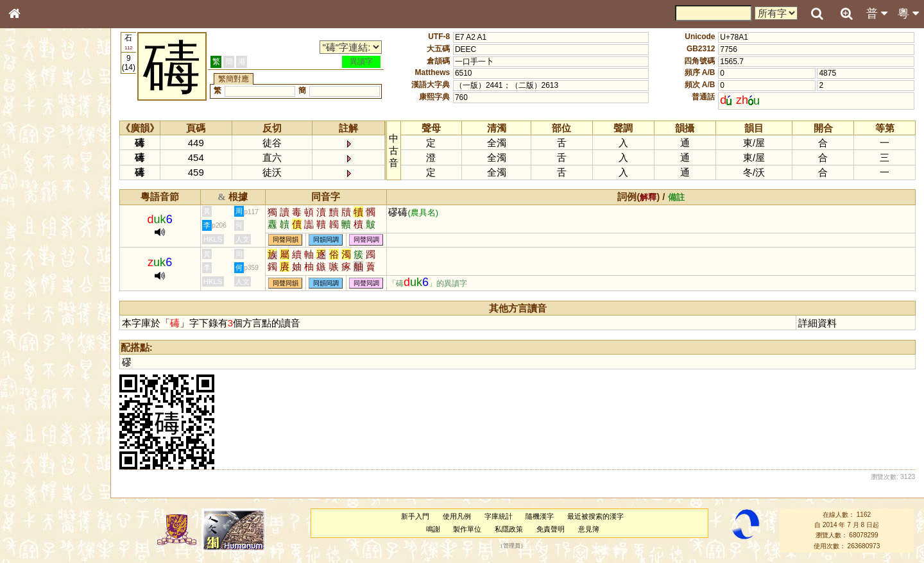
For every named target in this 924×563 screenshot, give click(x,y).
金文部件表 (35, 209)
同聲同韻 (286, 240)
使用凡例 (457, 516)
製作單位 (467, 529)
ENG (56, 141)
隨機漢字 (540, 516)
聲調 (61, 344)
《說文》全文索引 (47, 403)
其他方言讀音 (39, 368)
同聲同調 (366, 240)
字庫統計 (499, 516)
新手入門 (415, 516)
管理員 (512, 546)
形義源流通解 (39, 221)
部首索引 (31, 172)
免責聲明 (551, 529)
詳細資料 (817, 323)
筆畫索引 (31, 184)
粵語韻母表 (35, 280)
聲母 (26, 344)
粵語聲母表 (35, 267)
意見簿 (589, 529)
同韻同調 (326, 240)
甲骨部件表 (35, 196)
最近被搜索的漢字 (595, 516)
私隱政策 (509, 529)
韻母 (44, 344)
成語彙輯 (31, 427)
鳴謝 (433, 529)
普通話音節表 (39, 356)
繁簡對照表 (35, 439)
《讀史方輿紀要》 (47, 415)
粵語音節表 (35, 255)
